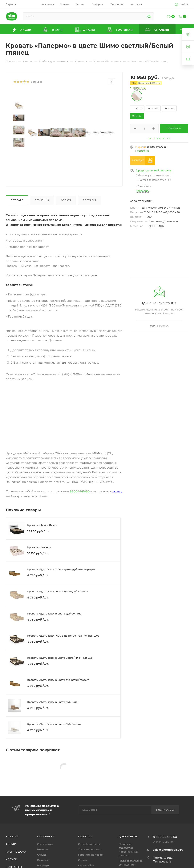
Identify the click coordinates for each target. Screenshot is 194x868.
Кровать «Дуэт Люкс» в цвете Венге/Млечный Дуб (60, 658)
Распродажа (16, 852)
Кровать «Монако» (39, 547)
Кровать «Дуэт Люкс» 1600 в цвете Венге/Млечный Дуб (63, 636)
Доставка (90, 200)
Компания (46, 836)
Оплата (66, 200)
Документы (128, 836)
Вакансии (44, 860)
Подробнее (142, 151)
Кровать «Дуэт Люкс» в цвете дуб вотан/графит (58, 680)
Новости (43, 849)
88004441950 (80, 491)
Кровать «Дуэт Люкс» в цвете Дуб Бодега (54, 724)
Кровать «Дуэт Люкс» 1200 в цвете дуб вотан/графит (61, 569)
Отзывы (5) (42, 200)
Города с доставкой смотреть (153, 170)
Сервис (83, 860)
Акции (11, 844)
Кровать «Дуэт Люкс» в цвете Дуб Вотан (53, 702)
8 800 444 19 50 (165, 837)
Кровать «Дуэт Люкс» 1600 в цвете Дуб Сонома (58, 591)
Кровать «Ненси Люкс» (42, 525)
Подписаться (166, 810)
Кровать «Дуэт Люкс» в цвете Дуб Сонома (54, 614)
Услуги (12, 859)
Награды (43, 865)
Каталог (13, 836)
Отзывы (42, 855)
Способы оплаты (89, 844)
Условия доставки (90, 849)
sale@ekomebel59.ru (168, 850)
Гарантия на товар (90, 855)
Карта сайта (86, 865)
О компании (45, 844)
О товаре (17, 200)
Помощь (85, 836)
